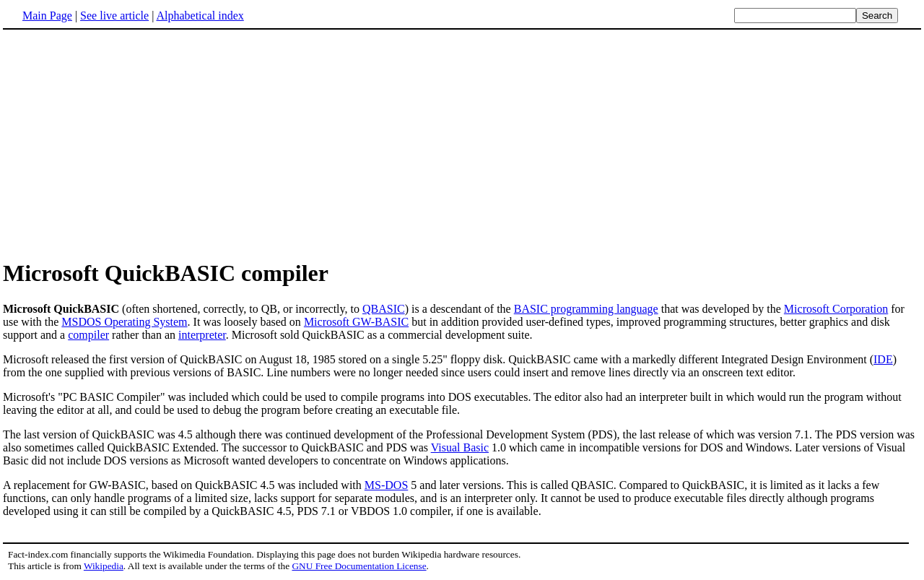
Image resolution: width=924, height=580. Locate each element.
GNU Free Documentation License (359, 566)
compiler (88, 335)
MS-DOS (386, 485)
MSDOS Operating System (124, 322)
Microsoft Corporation (836, 309)
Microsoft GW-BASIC (356, 322)
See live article (114, 16)
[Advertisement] (124, 144)
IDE (883, 359)
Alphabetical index (200, 16)
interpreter (202, 335)
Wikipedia (104, 566)
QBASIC (384, 309)
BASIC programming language (586, 309)
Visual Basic (460, 447)
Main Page (47, 16)
